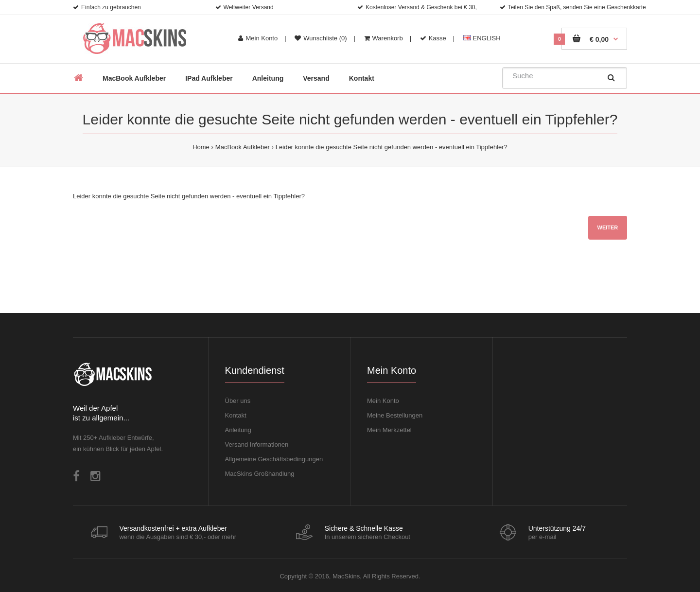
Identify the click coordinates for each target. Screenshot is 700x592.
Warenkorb (384, 38)
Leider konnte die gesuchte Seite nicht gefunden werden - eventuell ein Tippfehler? (392, 147)
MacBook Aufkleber (243, 147)
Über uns (238, 401)
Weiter (608, 227)
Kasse (433, 38)
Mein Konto (258, 38)
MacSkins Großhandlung (260, 474)
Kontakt (236, 415)
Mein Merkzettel (389, 430)
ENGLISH (482, 38)
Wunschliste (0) (321, 38)
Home (201, 147)
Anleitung (238, 430)
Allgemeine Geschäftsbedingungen (274, 459)
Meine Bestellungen (395, 415)
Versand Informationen (257, 444)
